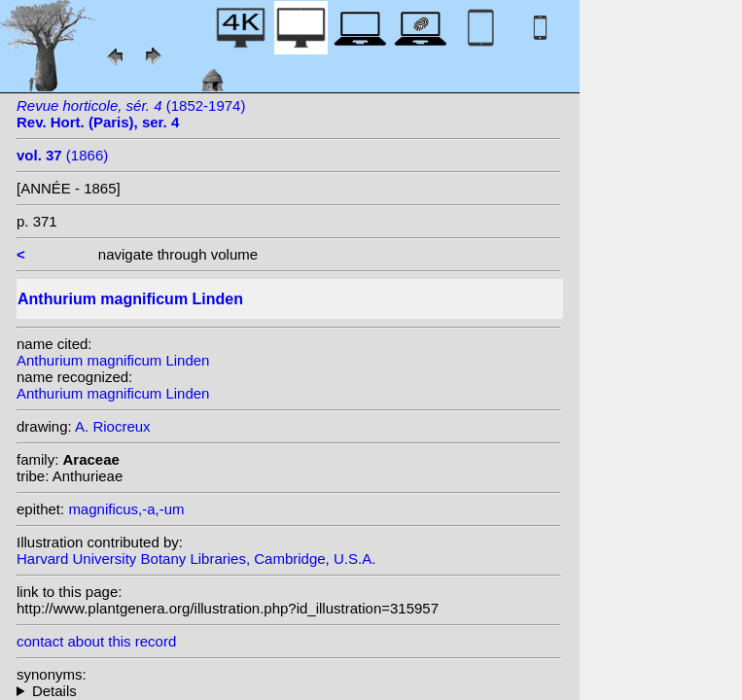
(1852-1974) (131, 114)
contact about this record (96, 641)
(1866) (62, 155)
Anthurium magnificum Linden (113, 360)
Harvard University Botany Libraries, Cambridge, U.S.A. (196, 559)
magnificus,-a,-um (126, 509)
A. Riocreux (113, 426)
